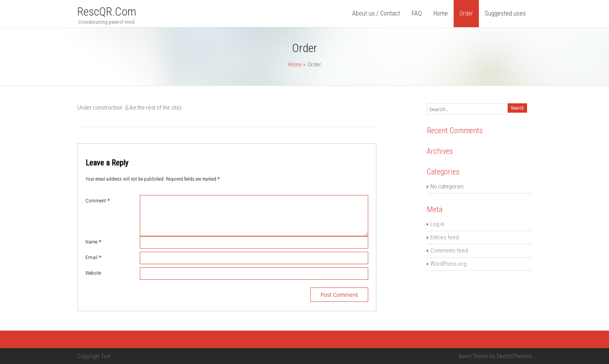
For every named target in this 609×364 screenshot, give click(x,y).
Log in (437, 224)
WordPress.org (448, 264)
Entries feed (445, 237)
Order (466, 13)
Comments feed (449, 251)
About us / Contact (376, 13)
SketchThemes (514, 356)
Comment (97, 201)
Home (441, 13)
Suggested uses (505, 13)
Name (93, 242)
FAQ (417, 13)
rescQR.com (107, 11)
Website (93, 273)
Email (93, 257)
